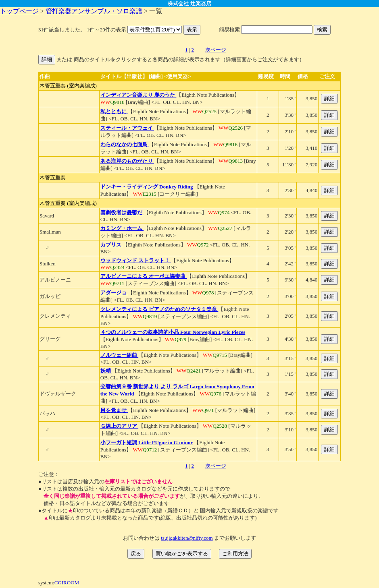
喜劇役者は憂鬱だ (122, 212)
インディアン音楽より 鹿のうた (138, 95)
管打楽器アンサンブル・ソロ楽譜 (94, 11)
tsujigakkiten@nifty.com (187, 538)
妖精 (106, 371)
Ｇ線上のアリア (119, 426)
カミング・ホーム (122, 228)
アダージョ (114, 293)
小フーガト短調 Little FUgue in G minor (147, 442)
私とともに (114, 111)
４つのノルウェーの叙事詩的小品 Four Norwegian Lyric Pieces (173, 332)
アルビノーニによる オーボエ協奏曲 (144, 276)
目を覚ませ (114, 410)
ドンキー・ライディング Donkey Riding (147, 187)
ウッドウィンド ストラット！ (136, 260)
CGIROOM (67, 583)
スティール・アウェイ (127, 128)
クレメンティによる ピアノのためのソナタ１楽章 (159, 309)
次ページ (216, 50)
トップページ (19, 11)
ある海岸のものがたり (127, 161)
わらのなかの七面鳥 (125, 144)
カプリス (111, 245)
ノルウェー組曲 (119, 355)
